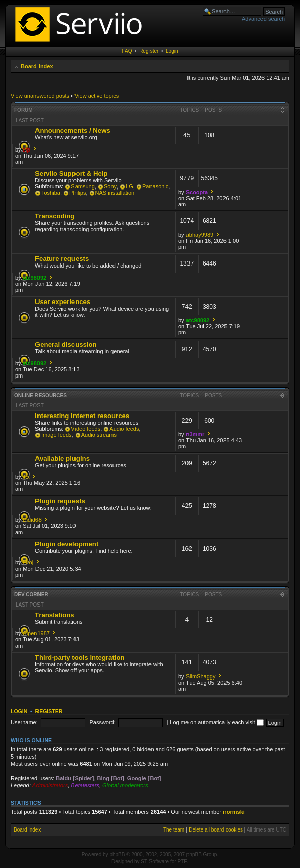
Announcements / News (73, 130)
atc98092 (35, 278)
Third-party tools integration (80, 657)
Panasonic (155, 186)
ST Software (155, 862)
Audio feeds (124, 429)
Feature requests (62, 259)
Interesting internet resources (82, 416)
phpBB (117, 855)
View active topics (97, 96)
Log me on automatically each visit (216, 722)
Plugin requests (60, 501)
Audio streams (99, 435)
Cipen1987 (36, 633)
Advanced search (263, 19)
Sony (110, 186)
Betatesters (85, 785)
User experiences (63, 302)
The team (174, 830)
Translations (55, 615)
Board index (37, 66)
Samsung (83, 186)
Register (149, 51)
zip (27, 149)
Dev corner (31, 595)
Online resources (41, 395)
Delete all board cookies (216, 830)
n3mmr (195, 434)
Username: (24, 722)
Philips (78, 193)
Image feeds (57, 435)
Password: (102, 722)
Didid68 (32, 520)
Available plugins (62, 458)
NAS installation (115, 193)
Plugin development (67, 544)
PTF (182, 862)
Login (172, 51)
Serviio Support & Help (71, 174)
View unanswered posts (40, 96)
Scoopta (197, 192)
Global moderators (125, 785)
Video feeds (86, 429)
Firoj (28, 562)
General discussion (66, 344)
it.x (26, 477)
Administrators (50, 785)
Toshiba (51, 193)
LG (129, 186)
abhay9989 (200, 235)
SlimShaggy (201, 676)
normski (234, 812)
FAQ (127, 51)
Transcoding (55, 216)
